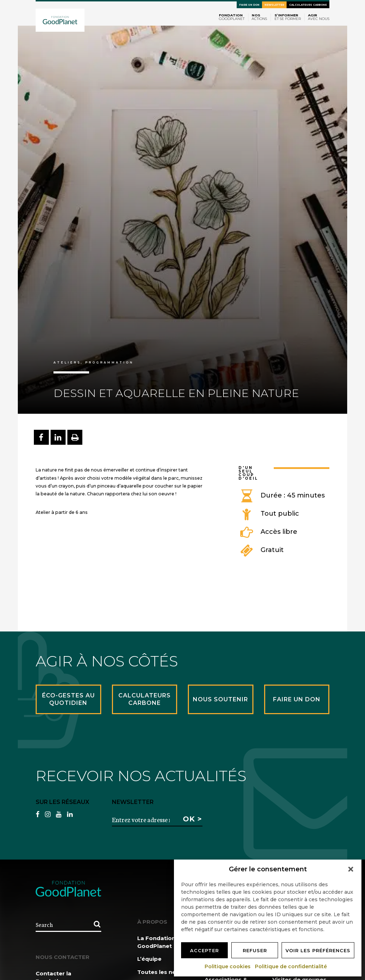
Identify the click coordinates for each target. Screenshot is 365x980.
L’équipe (149, 959)
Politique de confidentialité (291, 966)
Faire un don (249, 5)
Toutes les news (161, 972)
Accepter (204, 950)
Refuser (255, 950)
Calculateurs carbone (308, 5)
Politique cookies (228, 966)
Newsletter (274, 5)
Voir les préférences (318, 950)
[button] (351, 869)
